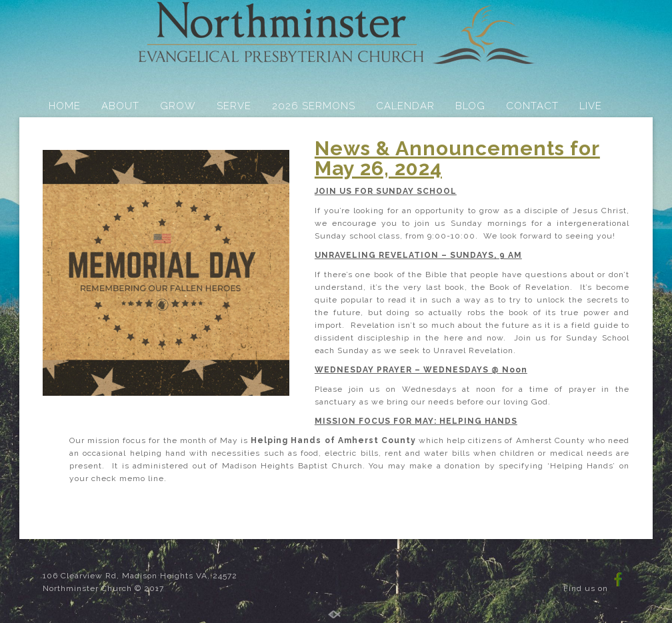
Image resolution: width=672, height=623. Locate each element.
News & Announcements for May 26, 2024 (457, 158)
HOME (65, 106)
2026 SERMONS (314, 106)
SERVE (234, 106)
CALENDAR (405, 106)
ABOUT (120, 106)
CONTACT (532, 106)
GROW (178, 106)
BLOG (470, 106)
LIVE (591, 106)
